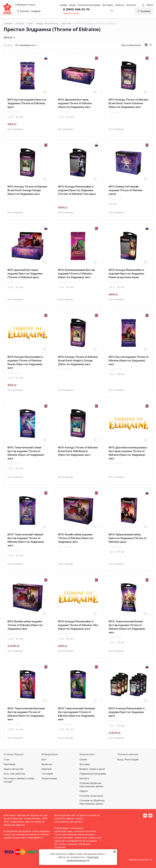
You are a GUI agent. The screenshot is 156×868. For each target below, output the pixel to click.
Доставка (108, 5)
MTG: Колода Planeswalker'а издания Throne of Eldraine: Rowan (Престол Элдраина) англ (25, 362)
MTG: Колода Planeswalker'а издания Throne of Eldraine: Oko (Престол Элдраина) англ (78, 625)
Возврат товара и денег (92, 769)
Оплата (83, 759)
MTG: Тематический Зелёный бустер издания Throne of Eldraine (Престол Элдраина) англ (76, 714)
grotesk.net (146, 860)
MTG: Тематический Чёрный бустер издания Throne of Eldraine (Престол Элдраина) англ (26, 540)
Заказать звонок (71, 13)
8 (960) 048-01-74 (76, 9)
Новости (120, 5)
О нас (7, 759)
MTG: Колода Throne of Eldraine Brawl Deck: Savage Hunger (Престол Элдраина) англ (27, 190)
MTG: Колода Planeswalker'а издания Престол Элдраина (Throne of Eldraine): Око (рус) (77, 190)
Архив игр (47, 764)
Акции (72, 5)
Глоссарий (47, 774)
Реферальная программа (93, 774)
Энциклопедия (49, 778)
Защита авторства (13, 769)
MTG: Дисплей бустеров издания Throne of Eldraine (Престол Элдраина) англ (75, 103)
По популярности (26, 45)
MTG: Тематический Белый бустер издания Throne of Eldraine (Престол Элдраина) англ (127, 627)
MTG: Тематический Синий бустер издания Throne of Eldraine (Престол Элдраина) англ (26, 453)
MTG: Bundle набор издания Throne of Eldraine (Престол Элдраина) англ (76, 538)
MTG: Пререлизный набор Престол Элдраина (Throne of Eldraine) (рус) (128, 538)
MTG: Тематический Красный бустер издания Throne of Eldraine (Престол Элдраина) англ (26, 714)
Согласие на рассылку (91, 796)
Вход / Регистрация (128, 759)
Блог (44, 759)
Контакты (131, 5)
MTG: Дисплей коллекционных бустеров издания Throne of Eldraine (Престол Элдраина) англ (128, 453)
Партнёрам (10, 764)
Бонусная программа (89, 5)
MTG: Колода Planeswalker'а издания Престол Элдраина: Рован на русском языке (127, 274)
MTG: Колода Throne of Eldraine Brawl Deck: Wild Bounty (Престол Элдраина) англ (78, 451)
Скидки (63, 5)
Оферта (84, 791)
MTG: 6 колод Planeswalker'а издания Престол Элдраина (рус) (127, 712)
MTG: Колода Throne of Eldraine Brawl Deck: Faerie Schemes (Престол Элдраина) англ (129, 103)
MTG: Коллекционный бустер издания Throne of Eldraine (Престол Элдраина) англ (76, 274)
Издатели (47, 769)
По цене (8, 45)
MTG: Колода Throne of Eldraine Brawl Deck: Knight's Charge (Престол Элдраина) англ (78, 361)
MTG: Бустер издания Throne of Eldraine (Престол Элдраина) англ (129, 361)
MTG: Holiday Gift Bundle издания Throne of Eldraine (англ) (126, 190)
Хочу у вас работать (15, 774)
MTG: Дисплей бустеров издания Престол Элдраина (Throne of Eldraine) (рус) (25, 274)
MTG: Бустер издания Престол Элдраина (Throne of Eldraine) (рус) (27, 103)
